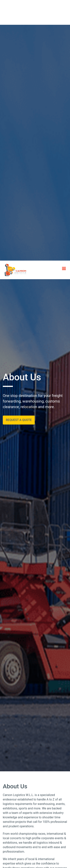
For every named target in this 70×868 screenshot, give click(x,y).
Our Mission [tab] (24, 797)
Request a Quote (19, 193)
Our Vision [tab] (48, 797)
